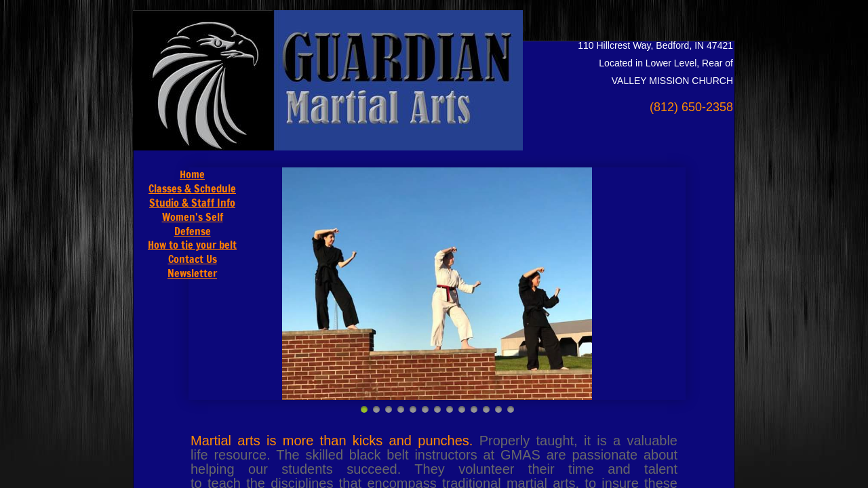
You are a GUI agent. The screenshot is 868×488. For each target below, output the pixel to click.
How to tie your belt (192, 245)
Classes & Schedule (192, 188)
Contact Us (193, 259)
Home (192, 174)
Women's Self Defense (193, 224)
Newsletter (192, 273)
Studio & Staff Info (192, 203)
